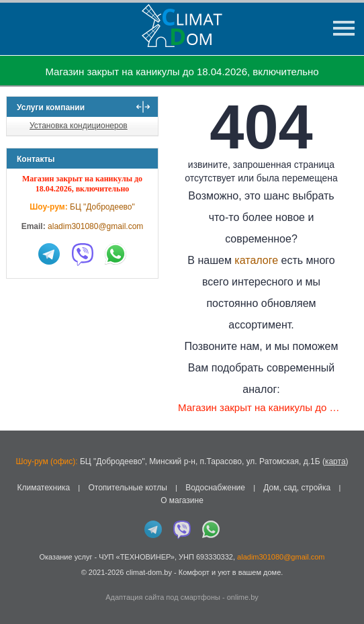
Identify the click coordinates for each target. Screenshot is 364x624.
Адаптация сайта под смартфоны (163, 597)
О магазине (182, 500)
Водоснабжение (215, 488)
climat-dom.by (148, 572)
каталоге (256, 260)
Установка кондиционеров (79, 126)
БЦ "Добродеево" (102, 207)
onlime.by (243, 597)
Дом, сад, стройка (297, 488)
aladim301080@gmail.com (95, 226)
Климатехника (43, 488)
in (18, 582)
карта (335, 461)
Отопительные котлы (127, 488)
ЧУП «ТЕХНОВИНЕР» (137, 557)
